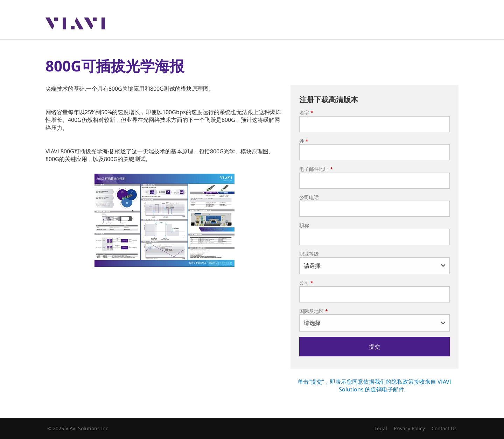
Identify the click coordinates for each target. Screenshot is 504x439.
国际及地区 (314, 311)
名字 (306, 113)
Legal (381, 428)
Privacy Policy (409, 428)
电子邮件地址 (316, 169)
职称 (304, 225)
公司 (306, 283)
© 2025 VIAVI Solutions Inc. (78, 428)
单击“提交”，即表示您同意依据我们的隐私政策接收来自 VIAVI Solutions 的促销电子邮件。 (374, 385)
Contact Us (444, 428)
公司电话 (309, 197)
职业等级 (309, 254)
